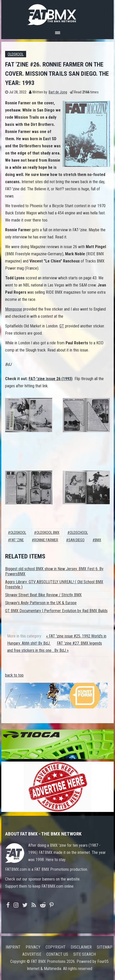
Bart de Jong (58, 92)
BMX (98, 540)
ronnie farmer (46, 540)
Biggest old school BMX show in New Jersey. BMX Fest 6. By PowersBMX (54, 571)
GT (62, 326)
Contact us (57, 954)
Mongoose (14, 309)
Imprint (13, 947)
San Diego (76, 540)
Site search (85, 954)
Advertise (32, 954)
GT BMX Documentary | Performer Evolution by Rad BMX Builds (56, 611)
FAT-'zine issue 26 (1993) (51, 379)
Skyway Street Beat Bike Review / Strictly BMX (43, 595)
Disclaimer (81, 947)
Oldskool (16, 54)
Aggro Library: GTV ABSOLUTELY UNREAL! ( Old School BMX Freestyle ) (54, 584)
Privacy (33, 947)
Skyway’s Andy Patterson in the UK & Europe (41, 603)
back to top (14, 675)
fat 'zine (17, 540)
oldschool (79, 533)
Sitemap (105, 947)
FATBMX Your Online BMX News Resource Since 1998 (58, 13)
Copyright (56, 947)
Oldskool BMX (48, 533)
